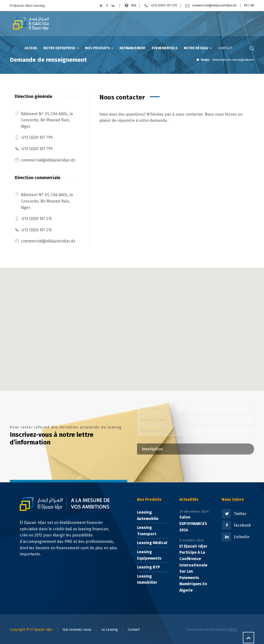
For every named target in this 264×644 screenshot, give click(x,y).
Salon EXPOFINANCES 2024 (193, 523)
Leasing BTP (149, 567)
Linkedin (242, 537)
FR (246, 5)
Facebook (242, 525)
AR (252, 5)
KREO (233, 630)
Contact (134, 630)
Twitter (240, 514)
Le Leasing (110, 630)
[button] (132, 325)
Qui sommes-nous (77, 630)
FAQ (134, 5)
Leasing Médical (152, 543)
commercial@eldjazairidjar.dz (214, 5)
